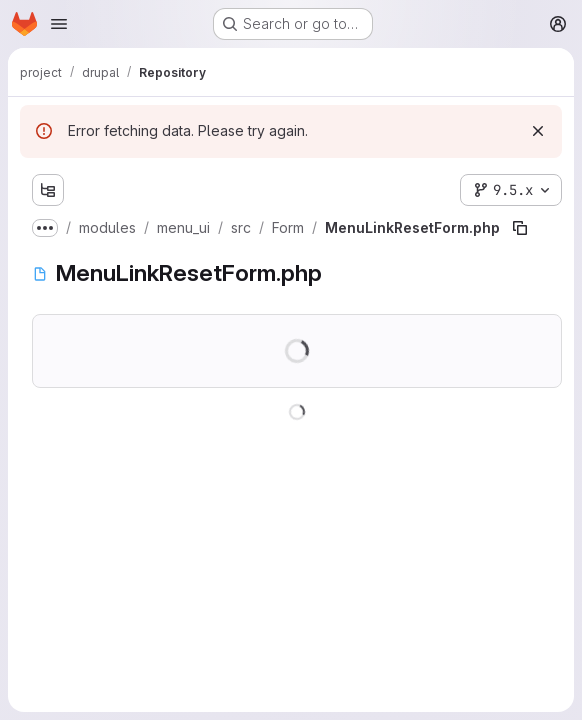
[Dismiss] (538, 131)
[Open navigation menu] (59, 24)
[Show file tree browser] (48, 190)
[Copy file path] (520, 228)
